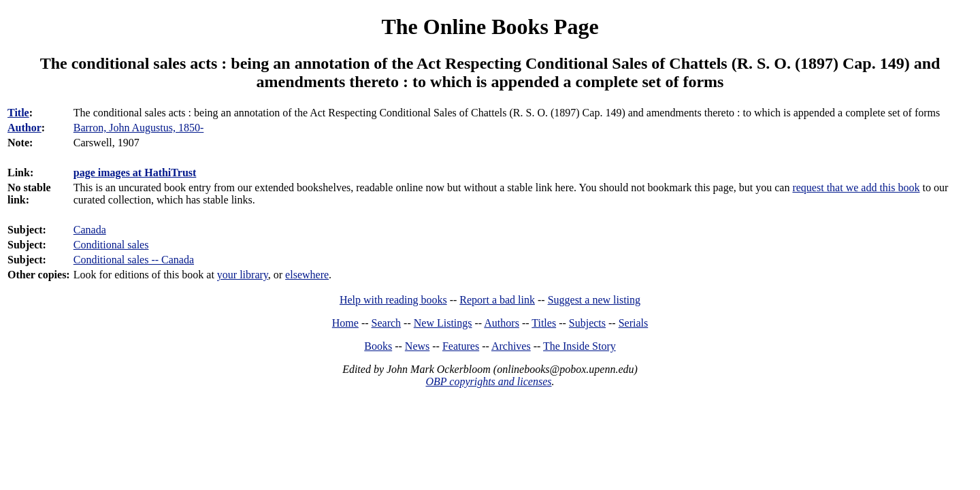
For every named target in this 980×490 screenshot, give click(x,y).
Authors (502, 323)
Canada (90, 230)
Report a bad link (497, 300)
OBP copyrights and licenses (488, 381)
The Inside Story (579, 346)
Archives (511, 346)
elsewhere (307, 275)
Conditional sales (111, 245)
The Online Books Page (490, 27)
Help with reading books (393, 300)
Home (345, 323)
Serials (634, 323)
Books (378, 346)
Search (387, 323)
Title (18, 113)
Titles (544, 323)
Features (461, 346)
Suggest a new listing (594, 300)
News (417, 346)
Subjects (587, 323)
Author (24, 128)
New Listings (443, 323)
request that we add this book (856, 187)
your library (243, 275)
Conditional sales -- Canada (134, 260)
